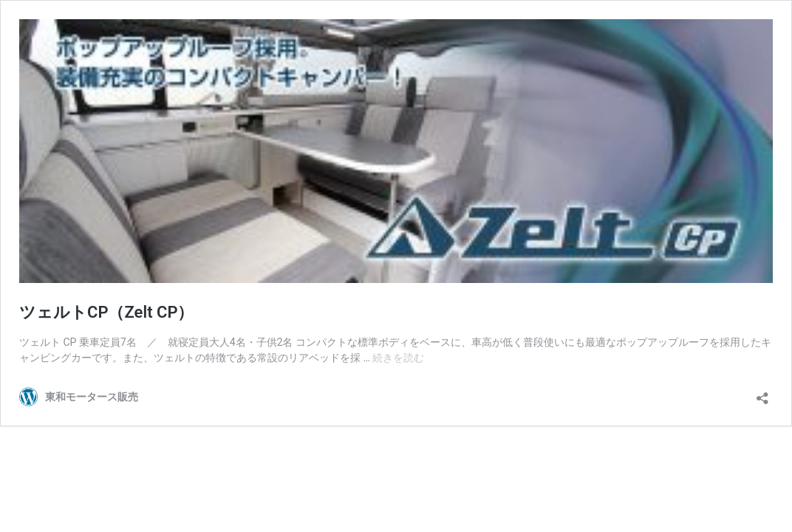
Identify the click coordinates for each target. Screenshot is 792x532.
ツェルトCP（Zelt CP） (107, 312)
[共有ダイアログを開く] (762, 393)
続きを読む (398, 358)
